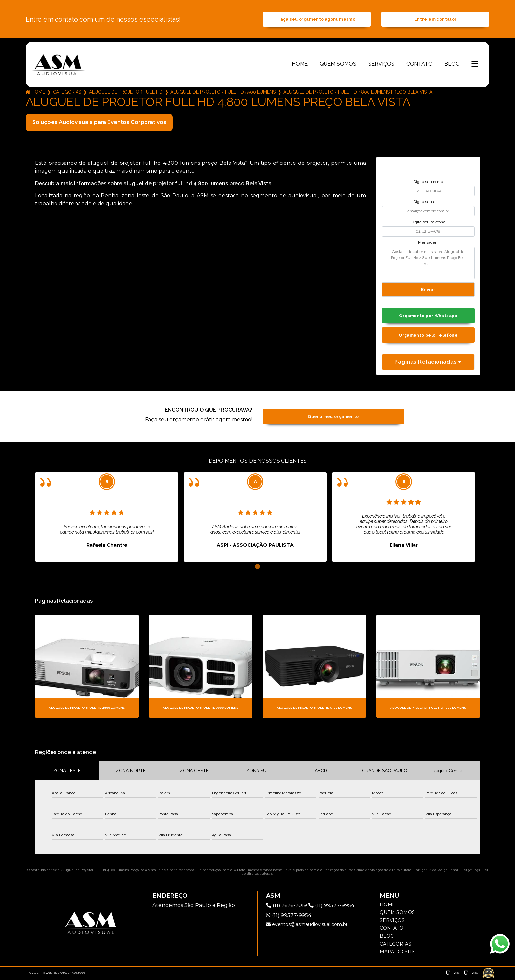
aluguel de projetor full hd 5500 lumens (223, 93)
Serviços (381, 65)
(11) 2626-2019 (288, 906)
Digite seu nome (428, 182)
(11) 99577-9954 (332, 906)
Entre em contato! (435, 20)
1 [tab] (257, 568)
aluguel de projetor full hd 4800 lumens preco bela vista (358, 93)
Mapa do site (397, 953)
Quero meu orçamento (333, 417)
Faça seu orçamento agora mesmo (317, 20)
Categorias (67, 93)
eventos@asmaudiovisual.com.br (307, 925)
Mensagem (428, 243)
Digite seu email (428, 202)
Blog (452, 65)
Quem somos (338, 65)
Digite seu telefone (428, 223)
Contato (419, 65)
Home (300, 65)
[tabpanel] (107, 518)
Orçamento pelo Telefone (428, 336)
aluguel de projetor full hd (126, 93)
